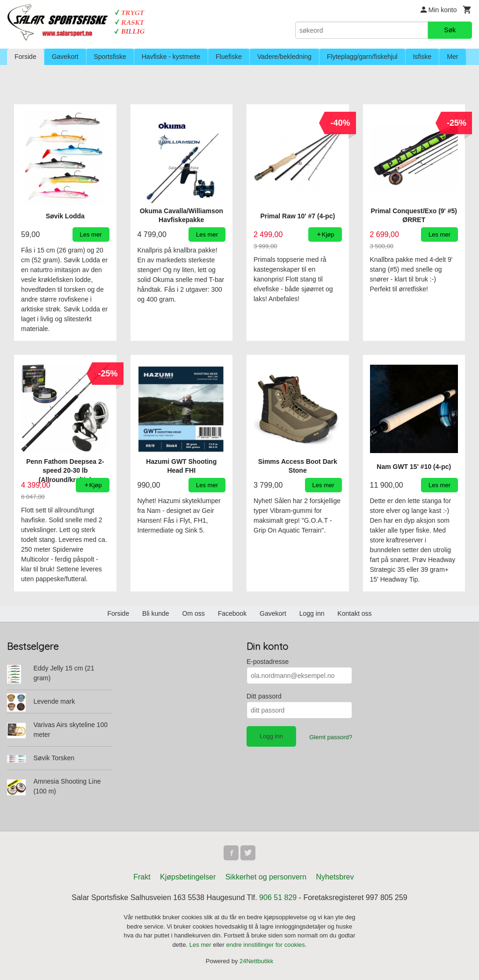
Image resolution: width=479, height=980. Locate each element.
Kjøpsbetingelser (188, 877)
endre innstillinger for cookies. (266, 945)
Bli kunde (156, 613)
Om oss (194, 613)
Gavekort (65, 57)
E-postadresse (268, 662)
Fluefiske (229, 57)
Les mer (201, 945)
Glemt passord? (331, 737)
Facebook (232, 613)
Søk (450, 30)
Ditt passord (264, 696)
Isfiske (422, 57)
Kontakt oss (354, 613)
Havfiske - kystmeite (171, 57)
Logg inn (312, 613)
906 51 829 (278, 897)
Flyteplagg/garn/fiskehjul (362, 57)
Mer (452, 57)
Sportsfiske (110, 57)
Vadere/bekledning (284, 57)
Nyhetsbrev (335, 877)
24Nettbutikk (256, 961)
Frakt (142, 877)
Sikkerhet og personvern (266, 877)
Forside (25, 57)
